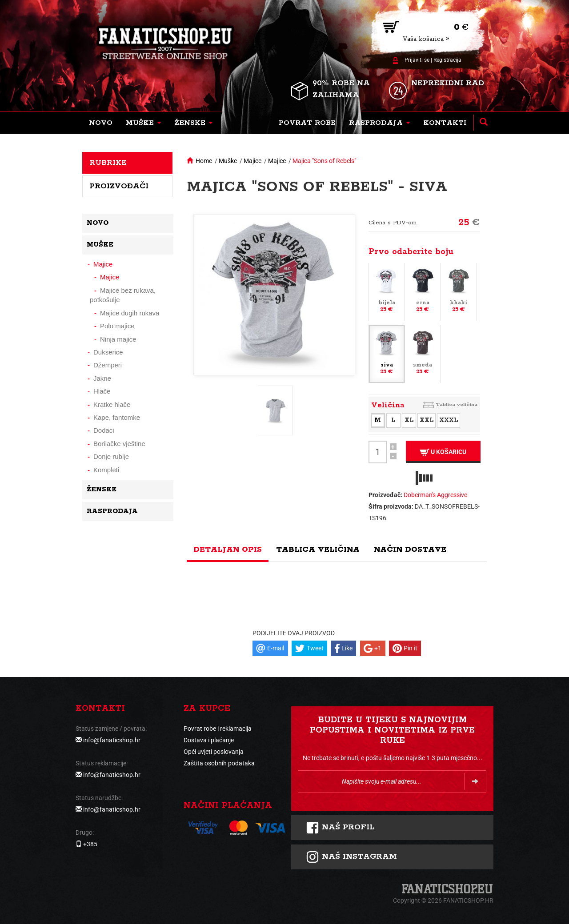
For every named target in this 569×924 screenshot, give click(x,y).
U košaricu (443, 452)
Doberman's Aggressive (435, 495)
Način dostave (410, 550)
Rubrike (108, 163)
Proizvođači (119, 186)
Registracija (447, 60)
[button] (143, 123)
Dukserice (108, 352)
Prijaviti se (417, 60)
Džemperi (108, 365)
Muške (228, 161)
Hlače (102, 391)
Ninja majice (118, 339)
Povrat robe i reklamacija (218, 729)
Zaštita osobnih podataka (219, 763)
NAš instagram (351, 857)
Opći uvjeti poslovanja (214, 752)
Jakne (102, 378)
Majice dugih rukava (130, 313)
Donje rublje (111, 456)
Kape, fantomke (117, 417)
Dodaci (104, 430)
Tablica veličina (457, 404)
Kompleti (106, 470)
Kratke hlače (112, 404)
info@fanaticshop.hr (112, 740)
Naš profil (340, 828)
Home (204, 161)
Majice (252, 161)
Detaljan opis (228, 550)
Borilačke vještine (119, 444)
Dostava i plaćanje (209, 740)
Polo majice (117, 326)
